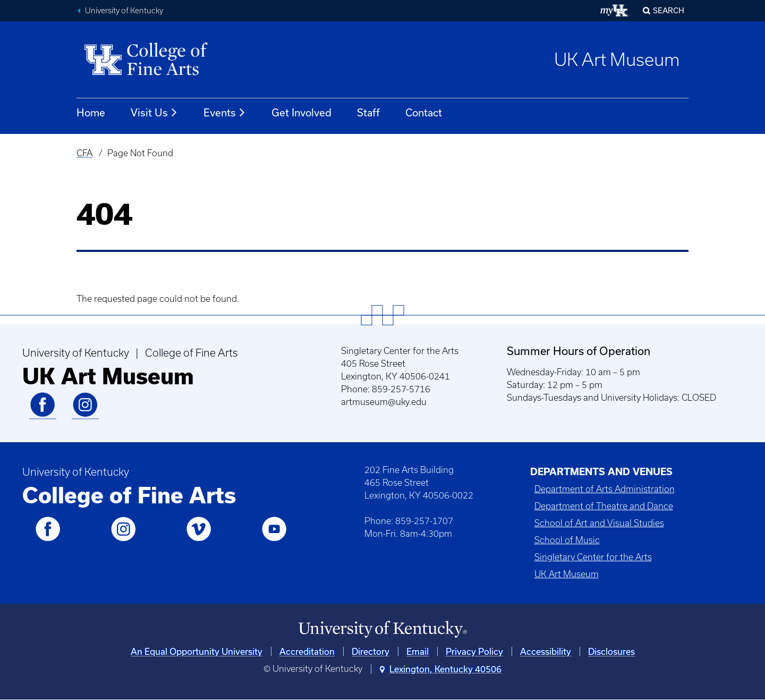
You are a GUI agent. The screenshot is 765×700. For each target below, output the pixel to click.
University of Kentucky (124, 11)
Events (225, 113)
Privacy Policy (474, 651)
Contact (424, 112)
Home (91, 112)
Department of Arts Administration (605, 489)
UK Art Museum (617, 60)
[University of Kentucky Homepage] (382, 630)
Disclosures (611, 651)
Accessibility (546, 651)
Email (418, 651)
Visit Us (154, 113)
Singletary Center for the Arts (593, 557)
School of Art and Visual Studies (599, 523)
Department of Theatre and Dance (604, 506)
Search (669, 10)
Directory (371, 651)
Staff (368, 112)
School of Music (567, 540)
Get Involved (301, 112)
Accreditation (307, 651)
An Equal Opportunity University (197, 651)
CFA (84, 153)
